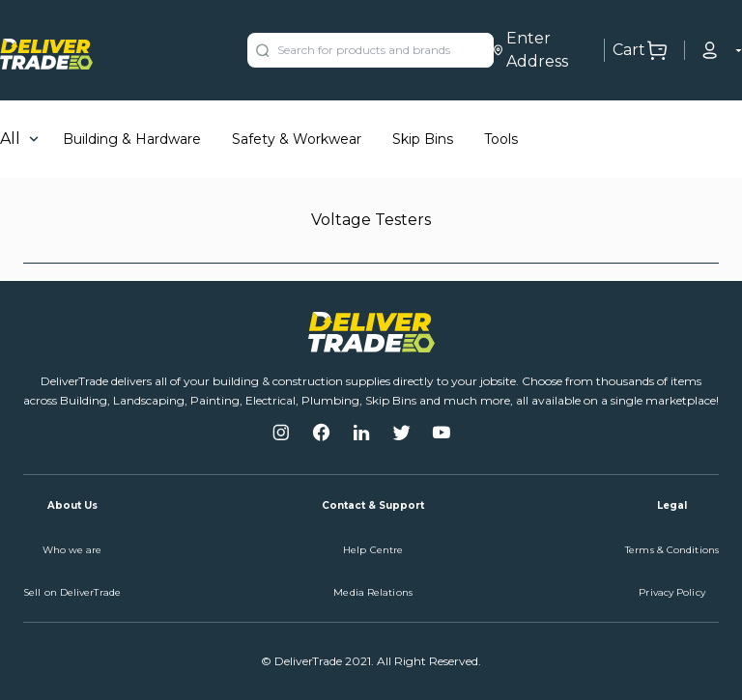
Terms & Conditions (672, 550)
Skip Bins (423, 139)
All (10, 139)
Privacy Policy (671, 592)
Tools (501, 139)
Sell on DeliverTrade (72, 592)
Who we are (72, 550)
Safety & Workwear (297, 139)
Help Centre (373, 550)
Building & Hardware (132, 139)
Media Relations (373, 592)
